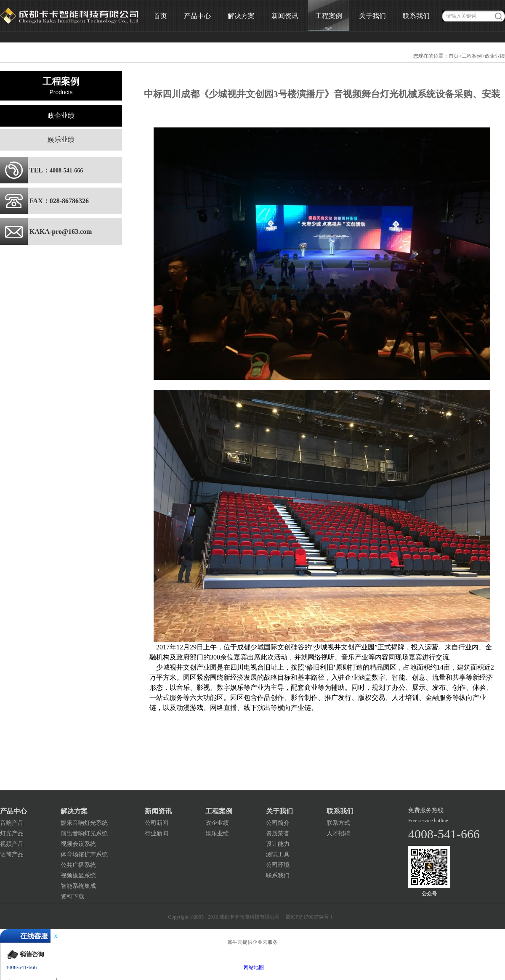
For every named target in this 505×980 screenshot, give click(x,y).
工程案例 (472, 56)
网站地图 (252, 967)
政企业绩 (495, 56)
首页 (160, 16)
